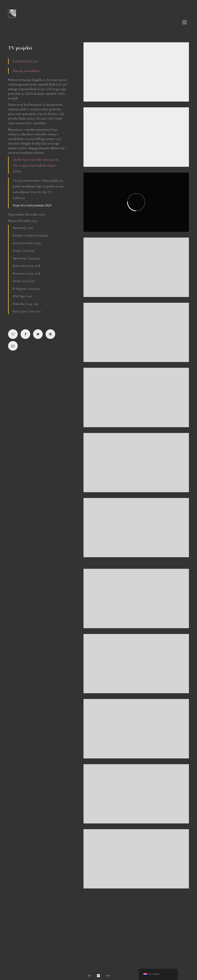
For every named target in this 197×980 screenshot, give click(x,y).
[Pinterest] (50, 334)
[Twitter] (38, 334)
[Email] (13, 346)
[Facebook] (25, 334)
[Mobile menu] (185, 22)
